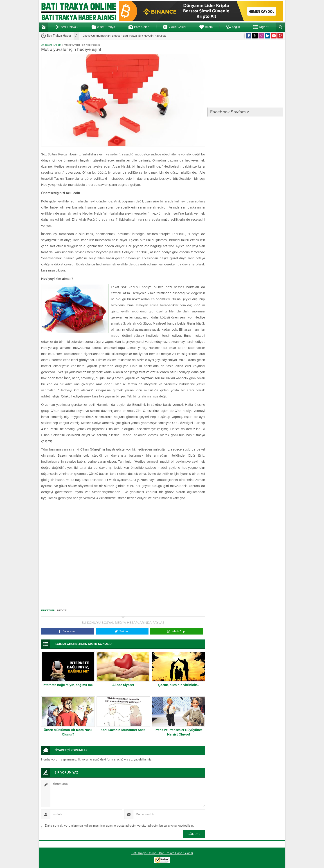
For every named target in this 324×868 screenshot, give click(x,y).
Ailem (58, 45)
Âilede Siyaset (123, 685)
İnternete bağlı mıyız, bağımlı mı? (68, 685)
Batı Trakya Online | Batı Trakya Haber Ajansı (162, 853)
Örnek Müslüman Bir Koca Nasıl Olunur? (68, 732)
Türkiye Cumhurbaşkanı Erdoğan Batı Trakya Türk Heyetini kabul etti (124, 36)
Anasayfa (47, 45)
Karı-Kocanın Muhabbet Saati (123, 730)
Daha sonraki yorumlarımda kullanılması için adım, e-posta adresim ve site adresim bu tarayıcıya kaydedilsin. (119, 826)
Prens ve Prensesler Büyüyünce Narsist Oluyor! (179, 732)
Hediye (62, 610)
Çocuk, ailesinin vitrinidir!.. (179, 685)
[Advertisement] (123, 552)
